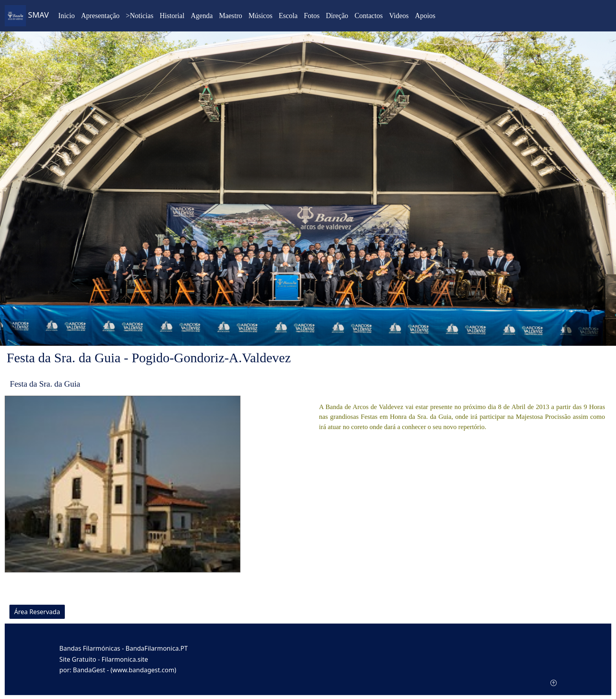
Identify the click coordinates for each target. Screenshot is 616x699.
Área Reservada (37, 612)
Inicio (66, 16)
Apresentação (100, 16)
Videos (399, 16)
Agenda (202, 16)
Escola (288, 16)
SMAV (27, 16)
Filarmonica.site (125, 659)
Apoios (425, 16)
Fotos (312, 16)
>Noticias (139, 16)
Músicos (260, 16)
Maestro (230, 16)
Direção (337, 16)
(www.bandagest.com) (143, 670)
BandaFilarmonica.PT (157, 648)
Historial (172, 16)
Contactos (368, 16)
